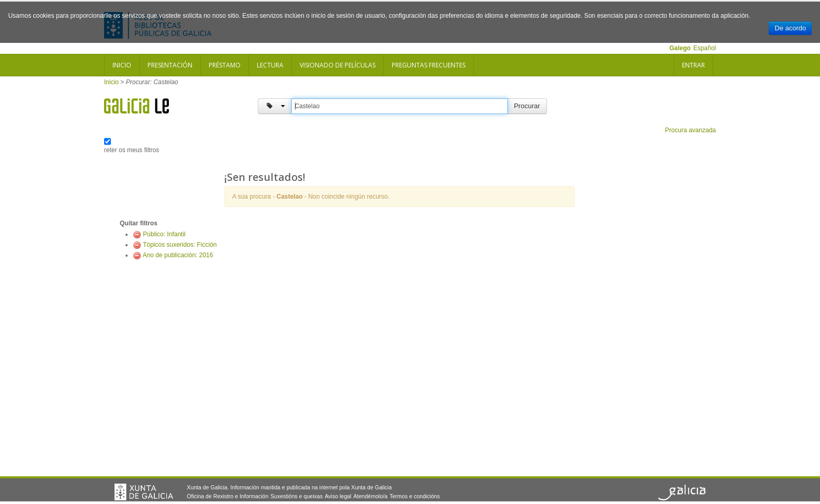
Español (705, 48)
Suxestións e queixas (297, 496)
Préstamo (225, 65)
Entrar (693, 65)
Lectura (270, 65)
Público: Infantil (164, 234)
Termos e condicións (415, 496)
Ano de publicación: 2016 (178, 255)
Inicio (122, 65)
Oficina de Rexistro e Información (227, 496)
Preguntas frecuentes (429, 65)
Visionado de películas (338, 65)
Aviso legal (338, 496)
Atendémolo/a (371, 496)
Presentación (170, 65)
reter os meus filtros (132, 150)
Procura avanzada (691, 130)
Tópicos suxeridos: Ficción (180, 245)
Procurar (527, 106)
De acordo (790, 28)
